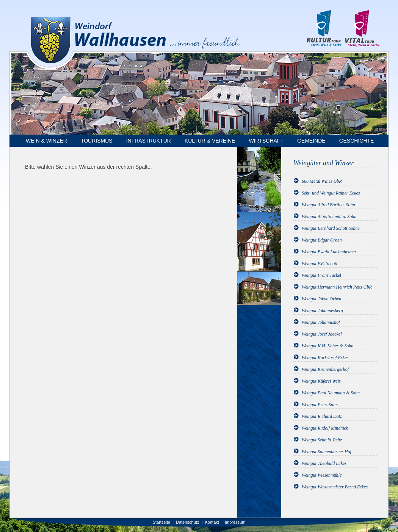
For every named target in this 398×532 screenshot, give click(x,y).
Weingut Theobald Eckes (324, 463)
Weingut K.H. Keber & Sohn (327, 346)
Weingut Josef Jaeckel (322, 334)
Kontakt (212, 522)
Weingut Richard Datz (322, 416)
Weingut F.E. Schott (320, 264)
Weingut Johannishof (321, 322)
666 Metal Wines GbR (322, 181)
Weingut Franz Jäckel (321, 275)
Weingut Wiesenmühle (322, 475)
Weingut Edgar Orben (322, 240)
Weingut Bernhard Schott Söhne (331, 228)
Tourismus (97, 141)
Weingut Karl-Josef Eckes (325, 358)
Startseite (161, 522)
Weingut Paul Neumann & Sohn (331, 393)
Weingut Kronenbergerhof (325, 369)
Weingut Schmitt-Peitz (322, 440)
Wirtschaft (266, 141)
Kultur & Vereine (210, 141)
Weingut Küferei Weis (321, 381)
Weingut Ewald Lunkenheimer (329, 252)
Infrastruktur (149, 141)
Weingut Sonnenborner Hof (327, 452)
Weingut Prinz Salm (320, 405)
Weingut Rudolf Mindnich (325, 428)
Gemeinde (311, 141)
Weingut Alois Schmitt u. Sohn (329, 217)
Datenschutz (187, 522)
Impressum (235, 522)
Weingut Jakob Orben (321, 299)
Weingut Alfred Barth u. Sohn (328, 205)
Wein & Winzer (46, 141)
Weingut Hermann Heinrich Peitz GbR (337, 287)
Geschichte (357, 141)
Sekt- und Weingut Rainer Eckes (331, 193)
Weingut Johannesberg (322, 311)
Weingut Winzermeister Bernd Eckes (335, 487)
